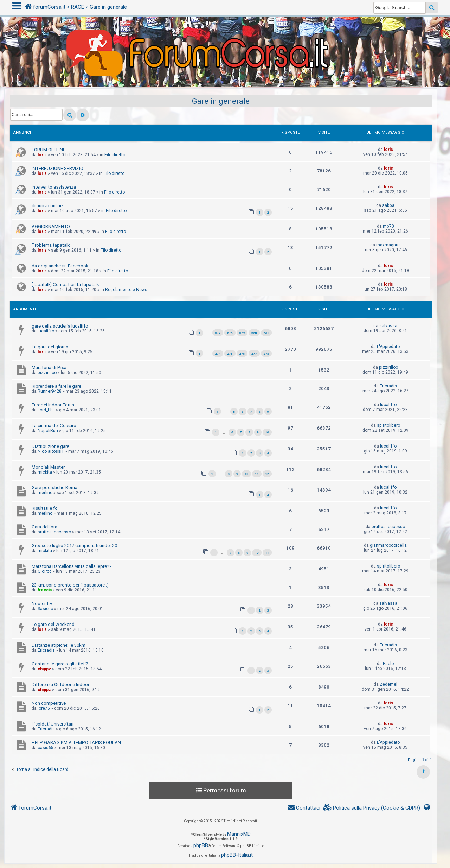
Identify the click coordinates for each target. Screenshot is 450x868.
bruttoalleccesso (54, 532)
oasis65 (46, 748)
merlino (45, 493)
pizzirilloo (47, 373)
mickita (45, 472)
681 (266, 333)
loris (42, 155)
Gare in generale (221, 101)
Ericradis (388, 386)
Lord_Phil (46, 410)
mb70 (388, 226)
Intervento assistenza (54, 187)
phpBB (201, 845)
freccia (45, 590)
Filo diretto (115, 155)
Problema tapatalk (51, 245)
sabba (388, 205)
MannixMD (239, 834)
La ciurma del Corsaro (54, 426)
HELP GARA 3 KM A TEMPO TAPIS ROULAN (76, 743)
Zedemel (388, 684)
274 (218, 353)
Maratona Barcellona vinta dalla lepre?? (72, 566)
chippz (44, 669)
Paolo (388, 664)
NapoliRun (48, 431)
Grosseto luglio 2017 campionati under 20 (74, 546)
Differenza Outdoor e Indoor (60, 685)
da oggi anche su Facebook (60, 266)
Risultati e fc (44, 508)
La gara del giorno (50, 347)
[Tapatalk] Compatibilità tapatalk (65, 284)
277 (254, 353)
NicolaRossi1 (51, 451)
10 (267, 432)
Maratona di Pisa (49, 368)
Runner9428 (50, 391)
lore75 (44, 708)
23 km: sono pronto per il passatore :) (70, 585)
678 (230, 333)
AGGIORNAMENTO (51, 226)
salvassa (388, 326)
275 (230, 353)
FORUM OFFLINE (49, 150)
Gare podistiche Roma (54, 487)
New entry (42, 604)
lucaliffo (46, 331)
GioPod (45, 571)
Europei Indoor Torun (53, 405)
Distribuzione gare (50, 446)
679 (242, 333)
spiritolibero (388, 425)
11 (257, 474)
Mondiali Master (48, 467)
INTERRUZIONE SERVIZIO (57, 168)
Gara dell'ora (44, 527)
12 (267, 474)
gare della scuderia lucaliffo (60, 326)
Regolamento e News (126, 290)
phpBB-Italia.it (237, 855)
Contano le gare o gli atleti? (60, 664)
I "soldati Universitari (53, 724)
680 (254, 333)
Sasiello (45, 609)
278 (266, 353)
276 (242, 353)
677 (218, 333)
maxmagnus (388, 245)
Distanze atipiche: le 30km (59, 645)
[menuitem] (372, 808)
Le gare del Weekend (53, 624)
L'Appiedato (388, 347)
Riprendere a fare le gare (56, 386)
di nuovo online (47, 206)
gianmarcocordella (388, 545)
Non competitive (49, 703)
